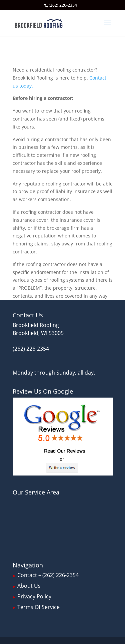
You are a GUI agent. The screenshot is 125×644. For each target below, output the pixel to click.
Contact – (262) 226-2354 (48, 575)
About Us (29, 586)
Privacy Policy (34, 596)
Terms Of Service (38, 607)
